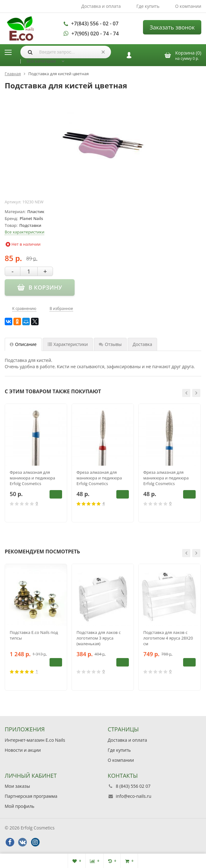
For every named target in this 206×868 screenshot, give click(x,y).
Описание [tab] (23, 344)
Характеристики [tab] (68, 344)
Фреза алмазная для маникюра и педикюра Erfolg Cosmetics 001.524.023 (32, 478)
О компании (188, 6)
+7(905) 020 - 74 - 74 (95, 34)
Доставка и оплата (101, 6)
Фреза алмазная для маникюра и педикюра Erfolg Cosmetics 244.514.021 (99, 478)
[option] (36, 463)
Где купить (148, 6)
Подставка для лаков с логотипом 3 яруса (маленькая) (99, 638)
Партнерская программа (31, 796)
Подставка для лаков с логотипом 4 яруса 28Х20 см (168, 638)
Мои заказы (17, 786)
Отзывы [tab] (110, 344)
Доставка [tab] (142, 344)
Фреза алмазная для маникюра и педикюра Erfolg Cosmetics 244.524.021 (166, 478)
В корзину (56, 494)
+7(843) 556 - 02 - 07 (95, 24)
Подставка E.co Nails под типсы (34, 635)
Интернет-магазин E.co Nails (35, 740)
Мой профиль (19, 806)
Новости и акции (23, 750)
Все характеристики (24, 232)
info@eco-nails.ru (133, 796)
